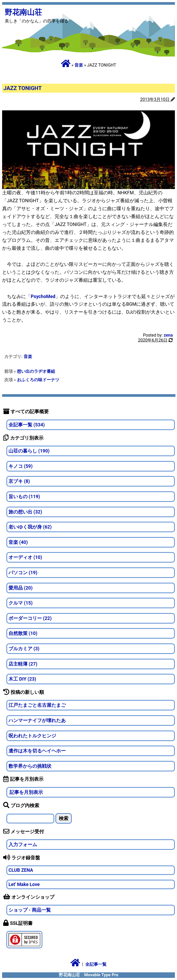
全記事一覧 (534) (27, 425)
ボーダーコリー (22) (30, 618)
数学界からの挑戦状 (30, 766)
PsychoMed (43, 296)
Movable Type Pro (101, 975)
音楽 (79, 65)
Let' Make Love (24, 884)
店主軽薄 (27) (23, 664)
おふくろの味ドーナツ (38, 380)
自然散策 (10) (23, 633)
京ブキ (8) (19, 481)
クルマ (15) (21, 603)
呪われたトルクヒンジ (32, 736)
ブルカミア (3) (24, 649)
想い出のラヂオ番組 (36, 371)
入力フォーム (23, 845)
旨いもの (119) (24, 497)
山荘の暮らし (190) (29, 451)
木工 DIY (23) (22, 679)
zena (168, 335)
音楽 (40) (18, 542)
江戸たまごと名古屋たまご (37, 705)
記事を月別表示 (26, 792)
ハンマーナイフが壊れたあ (37, 720)
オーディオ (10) (25, 557)
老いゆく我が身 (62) (30, 527)
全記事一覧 (96, 964)
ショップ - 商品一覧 (30, 910)
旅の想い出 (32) (25, 512)
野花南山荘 (23, 12)
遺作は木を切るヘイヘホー (37, 751)
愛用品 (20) (21, 588)
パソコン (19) (23, 573)
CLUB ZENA (21, 870)
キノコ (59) (21, 466)
